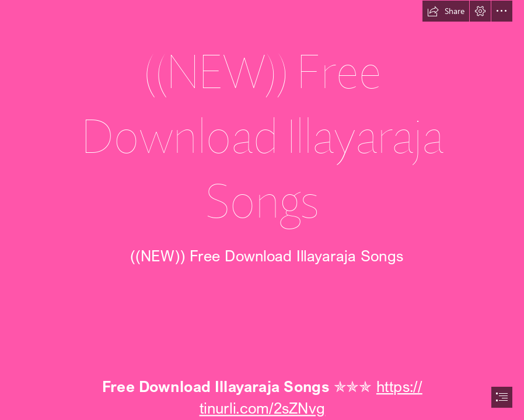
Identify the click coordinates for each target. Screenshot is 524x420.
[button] (446, 11)
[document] (262, 210)
